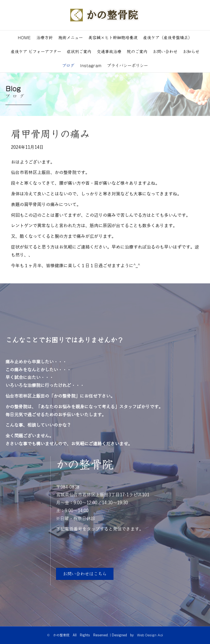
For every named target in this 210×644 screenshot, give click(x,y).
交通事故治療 (109, 51)
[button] (85, 574)
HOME (24, 37)
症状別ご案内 (79, 51)
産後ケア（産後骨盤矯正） (168, 37)
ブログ (68, 65)
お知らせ (191, 51)
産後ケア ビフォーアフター (36, 51)
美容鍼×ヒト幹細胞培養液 (113, 37)
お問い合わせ (165, 51)
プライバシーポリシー (127, 65)
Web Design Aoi (150, 635)
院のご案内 (137, 51)
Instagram (91, 65)
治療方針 (45, 37)
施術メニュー (71, 37)
